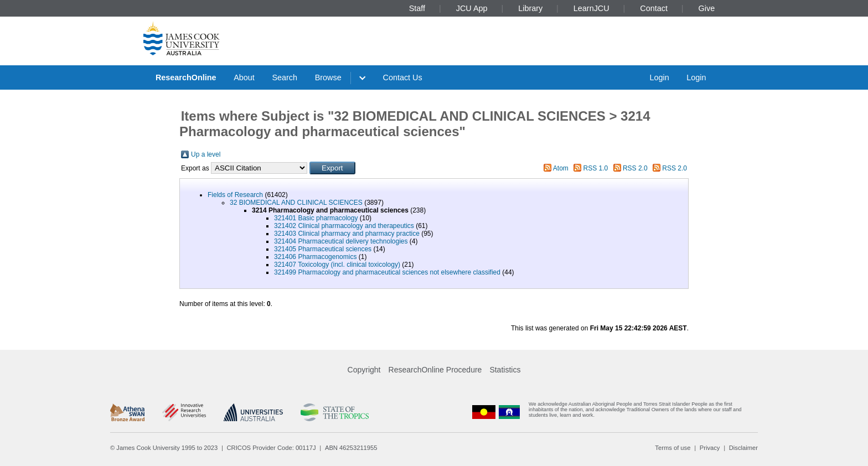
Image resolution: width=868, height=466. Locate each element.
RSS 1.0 (596, 168)
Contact (654, 8)
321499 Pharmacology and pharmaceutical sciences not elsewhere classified (387, 272)
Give (707, 8)
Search (285, 77)
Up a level (206, 154)
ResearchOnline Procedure (435, 370)
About (244, 77)
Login (659, 77)
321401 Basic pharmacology (316, 218)
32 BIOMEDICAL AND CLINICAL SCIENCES (296, 203)
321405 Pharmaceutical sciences (323, 249)
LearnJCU (591, 8)
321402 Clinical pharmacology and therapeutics (344, 226)
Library (530, 8)
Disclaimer (743, 448)
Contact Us (403, 77)
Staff (417, 8)
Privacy (710, 448)
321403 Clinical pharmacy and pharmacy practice (347, 234)
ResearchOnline (186, 77)
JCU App (472, 8)
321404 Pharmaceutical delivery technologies (341, 241)
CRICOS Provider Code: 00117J (272, 448)
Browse (328, 77)
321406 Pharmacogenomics (315, 257)
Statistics (505, 370)
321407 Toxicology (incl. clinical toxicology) (337, 265)
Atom (561, 168)
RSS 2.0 (635, 168)
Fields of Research (235, 195)
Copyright (364, 370)
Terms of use (673, 448)
